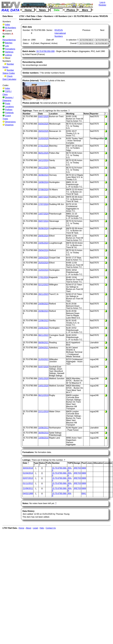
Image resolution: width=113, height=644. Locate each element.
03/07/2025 (43, 116)
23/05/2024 (43, 243)
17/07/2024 (43, 204)
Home (28, 10)
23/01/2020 (43, 378)
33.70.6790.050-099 (45, 51)
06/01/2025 (43, 153)
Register (102, 5)
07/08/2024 (43, 190)
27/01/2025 (43, 146)
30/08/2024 (43, 175)
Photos (71, 10)
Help (42, 528)
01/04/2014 (28, 473)
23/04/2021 (43, 348)
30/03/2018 (28, 468)
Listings (8, 55)
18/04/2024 (43, 258)
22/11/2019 (43, 412)
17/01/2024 (43, 277)
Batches (9, 43)
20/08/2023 (43, 311)
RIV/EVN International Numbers (60, 33)
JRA (69, 494)
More (85, 10)
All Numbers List (63, 16)
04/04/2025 (43, 124)
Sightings (9, 52)
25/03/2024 (43, 263)
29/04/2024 (43, 250)
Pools (7, 104)
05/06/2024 (43, 228)
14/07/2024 (43, 214)
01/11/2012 (28, 483)
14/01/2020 (43, 386)
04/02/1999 (28, 494)
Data (57, 10)
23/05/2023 (43, 328)
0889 (84, 468)
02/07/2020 (43, 367)
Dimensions (10, 122)
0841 (84, 494)
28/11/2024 (43, 168)
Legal (35, 528)
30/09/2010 (43, 433)
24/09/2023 (43, 304)
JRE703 (77, 468)
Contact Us (51, 528)
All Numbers (10, 28)
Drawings (9, 125)
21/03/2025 (43, 138)
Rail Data (31, 16)
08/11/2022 (43, 335)
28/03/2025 (43, 131)
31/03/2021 (43, 359)
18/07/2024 (43, 197)
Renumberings (9, 40)
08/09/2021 (43, 343)
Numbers (49, 16)
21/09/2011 (28, 488)
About (28, 528)
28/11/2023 (43, 294)
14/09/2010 (43, 438)
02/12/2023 (43, 285)
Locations (9, 107)
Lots (7, 46)
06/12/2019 (43, 395)
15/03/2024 (43, 270)
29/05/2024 (43, 236)
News (42, 10)
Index (7, 25)
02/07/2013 (28, 478)
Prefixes (9, 110)
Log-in (102, 2)
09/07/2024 (43, 221)
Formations (10, 49)
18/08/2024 (43, 182)
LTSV (22, 16)
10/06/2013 (43, 428)
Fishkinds (9, 113)
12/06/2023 (43, 321)
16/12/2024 (43, 160)
